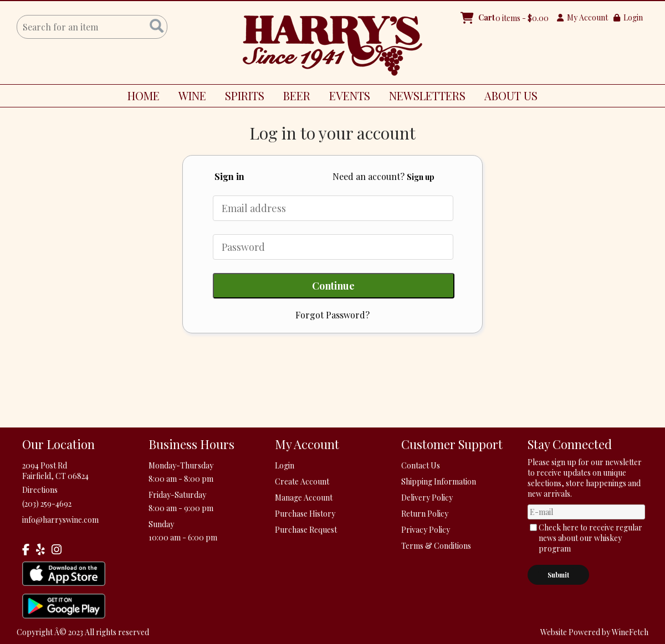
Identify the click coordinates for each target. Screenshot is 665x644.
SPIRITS (241, 97)
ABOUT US (507, 97)
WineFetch (630, 632)
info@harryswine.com (60, 520)
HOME (144, 96)
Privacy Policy (426, 530)
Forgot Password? (332, 315)
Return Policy (425, 514)
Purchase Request (306, 530)
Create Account (302, 481)
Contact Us (421, 465)
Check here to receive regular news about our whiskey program (590, 538)
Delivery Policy (427, 498)
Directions (40, 490)
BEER (293, 97)
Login (628, 17)
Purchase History (305, 514)
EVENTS (350, 96)
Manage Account (304, 498)
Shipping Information (439, 481)
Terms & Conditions (436, 546)
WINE (188, 97)
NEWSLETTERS (427, 96)
